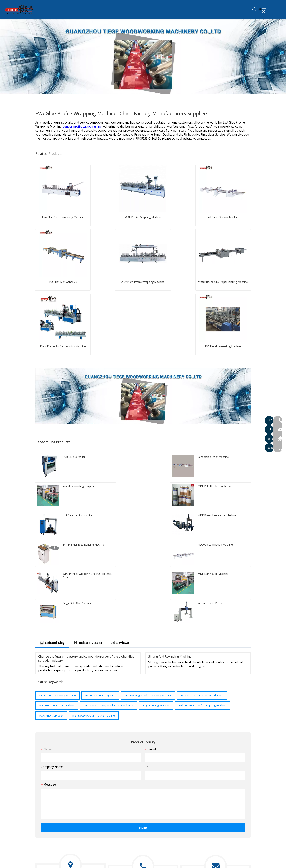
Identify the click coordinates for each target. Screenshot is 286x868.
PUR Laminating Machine (123, 802)
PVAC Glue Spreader (51, 594)
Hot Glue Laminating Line (100, 574)
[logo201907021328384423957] (53, 799)
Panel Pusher (116, 838)
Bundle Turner (117, 823)
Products (168, 807)
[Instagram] (57, 827)
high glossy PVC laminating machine (94, 594)
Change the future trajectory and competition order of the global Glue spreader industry (86, 537)
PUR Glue (114, 828)
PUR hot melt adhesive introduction (202, 574)
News (166, 818)
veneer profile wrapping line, (83, 127)
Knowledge (170, 823)
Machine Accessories (121, 843)
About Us (169, 813)
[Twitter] (44, 827)
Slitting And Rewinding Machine (170, 535)
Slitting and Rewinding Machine (57, 574)
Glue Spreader (117, 833)
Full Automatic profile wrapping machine (203, 584)
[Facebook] (38, 827)
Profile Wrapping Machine (123, 807)
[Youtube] (51, 827)
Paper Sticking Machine (122, 813)
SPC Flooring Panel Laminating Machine (148, 574)
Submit (143, 705)
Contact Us (170, 828)
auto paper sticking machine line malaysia (108, 584)
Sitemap (195, 864)
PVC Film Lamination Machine (57, 584)
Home (167, 802)
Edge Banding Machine (156, 584)
